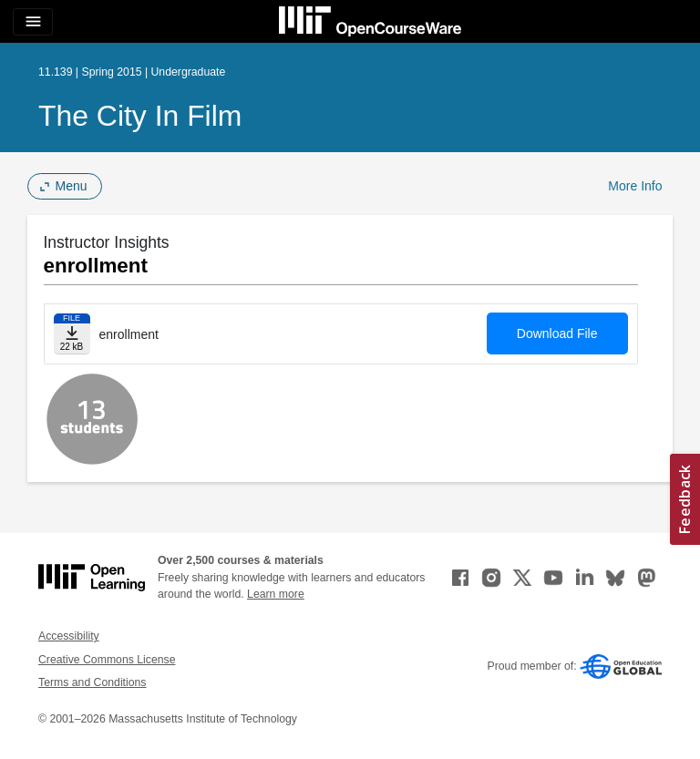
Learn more (276, 594)
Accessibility (69, 636)
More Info (635, 186)
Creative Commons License (107, 660)
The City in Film (140, 116)
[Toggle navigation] (33, 22)
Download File (557, 333)
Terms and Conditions (92, 682)
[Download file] (72, 334)
